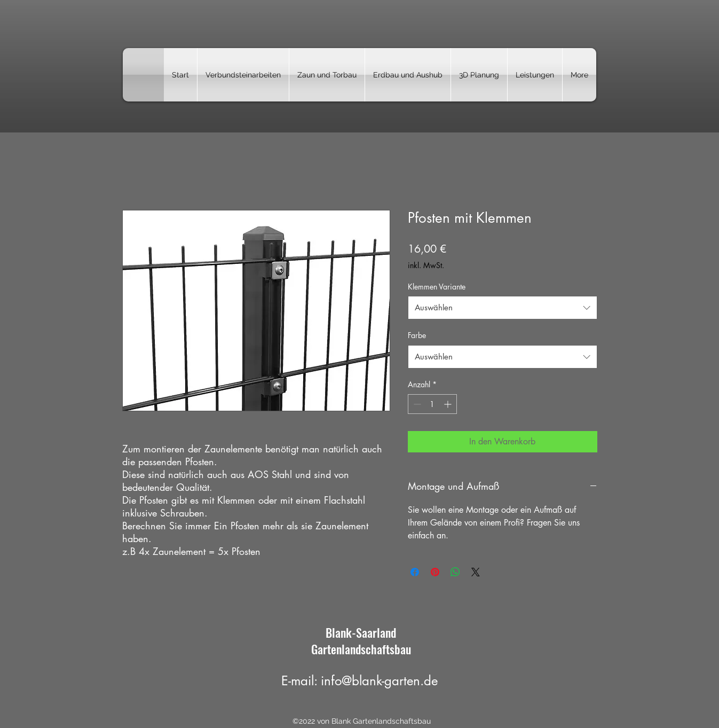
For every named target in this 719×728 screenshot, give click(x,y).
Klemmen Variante (437, 287)
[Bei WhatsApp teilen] (455, 572)
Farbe (417, 335)
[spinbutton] (432, 404)
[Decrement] (416, 404)
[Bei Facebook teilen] (415, 572)
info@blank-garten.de (379, 681)
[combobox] (503, 308)
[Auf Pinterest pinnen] (435, 572)
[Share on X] (476, 572)
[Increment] (449, 404)
